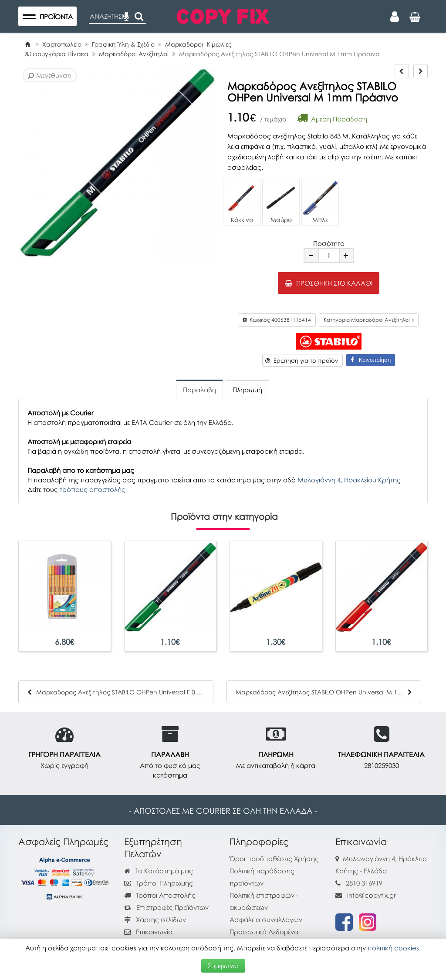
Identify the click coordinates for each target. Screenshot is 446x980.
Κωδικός (277, 320)
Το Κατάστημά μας (159, 871)
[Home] (27, 44)
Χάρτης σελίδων (155, 919)
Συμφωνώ (223, 966)
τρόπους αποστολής (93, 489)
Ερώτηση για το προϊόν (302, 360)
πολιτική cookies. (394, 948)
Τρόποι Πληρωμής (159, 883)
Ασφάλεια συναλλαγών (266, 919)
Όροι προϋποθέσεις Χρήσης (274, 859)
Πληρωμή (247, 390)
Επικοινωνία (154, 932)
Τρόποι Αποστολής (160, 895)
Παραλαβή (199, 390)
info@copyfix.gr (366, 895)
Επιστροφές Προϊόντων (166, 907)
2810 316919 (364, 883)
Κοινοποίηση (371, 360)
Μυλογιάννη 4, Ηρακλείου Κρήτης (349, 480)
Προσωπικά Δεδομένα (264, 932)
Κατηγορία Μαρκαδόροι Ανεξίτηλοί (369, 320)
